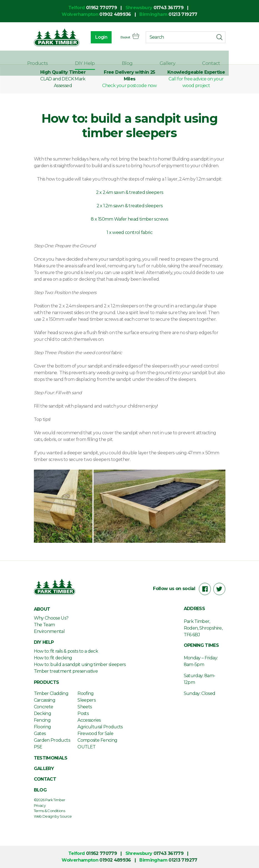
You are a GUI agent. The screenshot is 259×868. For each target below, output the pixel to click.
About (41, 58)
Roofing (86, 693)
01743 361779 (169, 8)
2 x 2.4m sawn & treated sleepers (130, 192)
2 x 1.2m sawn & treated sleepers (130, 206)
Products (77, 58)
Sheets (85, 707)
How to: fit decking (53, 658)
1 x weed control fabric (129, 232)
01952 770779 (101, 8)
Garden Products (52, 740)
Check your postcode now (129, 86)
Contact (216, 58)
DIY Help (115, 58)
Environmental (49, 631)
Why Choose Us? (51, 618)
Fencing (42, 720)
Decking (43, 713)
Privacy (40, 805)
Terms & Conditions (49, 811)
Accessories (89, 720)
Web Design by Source (53, 816)
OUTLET (86, 747)
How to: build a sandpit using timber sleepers (80, 664)
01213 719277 (183, 14)
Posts (83, 713)
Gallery (181, 58)
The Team (44, 625)
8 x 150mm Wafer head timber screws (129, 219)
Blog (149, 58)
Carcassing (45, 700)
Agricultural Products (100, 727)
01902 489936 (115, 14)
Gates (40, 733)
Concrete (44, 707)
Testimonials (51, 758)
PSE (38, 747)
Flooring (42, 727)
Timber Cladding (51, 693)
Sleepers (86, 700)
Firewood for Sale (95, 733)
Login (95, 38)
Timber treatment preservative (66, 671)
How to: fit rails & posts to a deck (66, 651)
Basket (126, 38)
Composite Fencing (97, 740)
